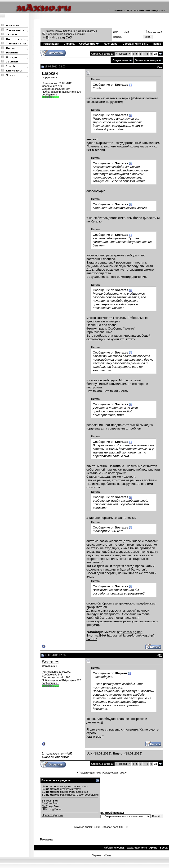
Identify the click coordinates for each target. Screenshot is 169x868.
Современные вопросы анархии (66, 34)
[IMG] (45, 806)
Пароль (118, 37)
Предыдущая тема (90, 773)
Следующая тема (114, 773)
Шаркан (50, 73)
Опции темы (120, 60)
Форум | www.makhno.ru (61, 31)
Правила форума (52, 815)
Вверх (164, 848)
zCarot (107, 855)
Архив (153, 848)
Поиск (157, 44)
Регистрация (51, 44)
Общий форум (87, 31)
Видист (118, 753)
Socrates (51, 662)
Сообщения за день (135, 44)
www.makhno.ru (137, 848)
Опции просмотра (146, 60)
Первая (121, 54)
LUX (89, 753)
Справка (69, 44)
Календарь (110, 44)
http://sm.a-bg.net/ (130, 632)
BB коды (47, 801)
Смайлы (47, 803)
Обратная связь (114, 848)
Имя (116, 32)
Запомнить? (153, 32)
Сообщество (89, 44)
